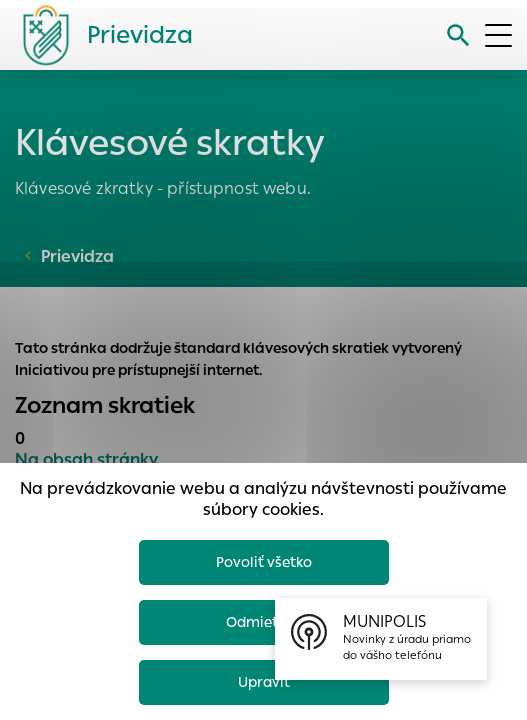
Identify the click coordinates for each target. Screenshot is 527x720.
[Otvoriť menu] (498, 35)
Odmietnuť (264, 622)
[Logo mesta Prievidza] (100, 35)
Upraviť (264, 682)
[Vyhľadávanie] (458, 35)
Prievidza (77, 256)
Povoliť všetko (264, 562)
